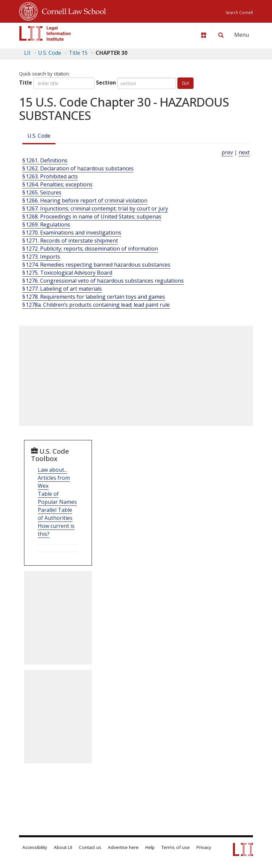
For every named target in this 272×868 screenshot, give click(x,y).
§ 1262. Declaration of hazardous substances (78, 168)
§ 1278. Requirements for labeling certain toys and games (94, 297)
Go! (185, 83)
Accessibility (35, 847)
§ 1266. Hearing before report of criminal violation (85, 200)
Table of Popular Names (57, 498)
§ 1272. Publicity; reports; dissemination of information (90, 249)
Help (150, 847)
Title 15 (78, 53)
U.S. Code (39, 136)
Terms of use (176, 847)
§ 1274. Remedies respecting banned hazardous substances (96, 265)
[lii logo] (45, 33)
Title (26, 83)
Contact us (90, 847)
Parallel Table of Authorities (55, 514)
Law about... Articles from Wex (54, 478)
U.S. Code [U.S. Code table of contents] (50, 53)
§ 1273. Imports (41, 257)
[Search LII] (221, 35)
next (244, 152)
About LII (63, 847)
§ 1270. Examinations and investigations (72, 233)
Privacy (204, 847)
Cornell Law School (72, 10)
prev (227, 152)
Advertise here (123, 847)
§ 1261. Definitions (45, 160)
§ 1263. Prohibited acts (50, 176)
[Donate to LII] (203, 35)
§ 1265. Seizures (42, 192)
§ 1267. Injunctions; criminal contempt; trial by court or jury (95, 208)
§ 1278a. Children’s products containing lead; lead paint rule (96, 305)
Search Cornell (239, 13)
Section (106, 83)
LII (27, 53)
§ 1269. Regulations (46, 225)
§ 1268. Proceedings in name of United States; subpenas (92, 216)
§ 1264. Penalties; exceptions (57, 184)
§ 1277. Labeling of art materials (62, 289)
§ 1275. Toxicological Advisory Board (67, 273)
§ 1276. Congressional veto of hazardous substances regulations (103, 281)
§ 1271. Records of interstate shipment (70, 241)
